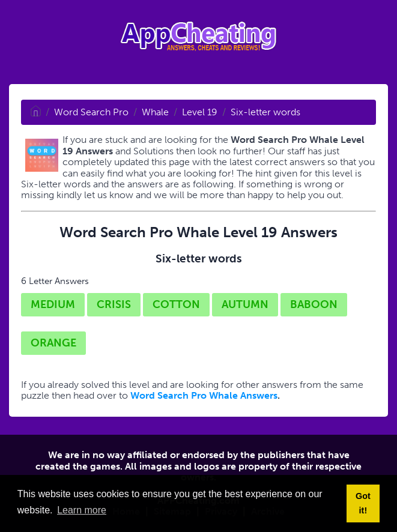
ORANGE (53, 343)
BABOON (314, 304)
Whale (155, 112)
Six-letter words (265, 112)
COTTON (176, 304)
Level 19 (200, 112)
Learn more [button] (82, 510)
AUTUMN (245, 304)
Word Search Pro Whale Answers (204, 395)
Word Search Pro (91, 112)
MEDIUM (53, 304)
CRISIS (114, 304)
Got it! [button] (363, 503)
